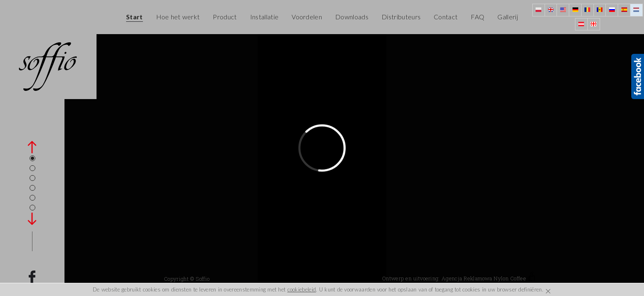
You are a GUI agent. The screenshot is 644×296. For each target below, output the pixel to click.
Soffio (202, 279)
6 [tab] (32, 208)
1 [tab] (32, 158)
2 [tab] (32, 168)
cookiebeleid (302, 289)
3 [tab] (32, 178)
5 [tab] (32, 198)
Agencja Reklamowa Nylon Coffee (488, 278)
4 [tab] (32, 188)
